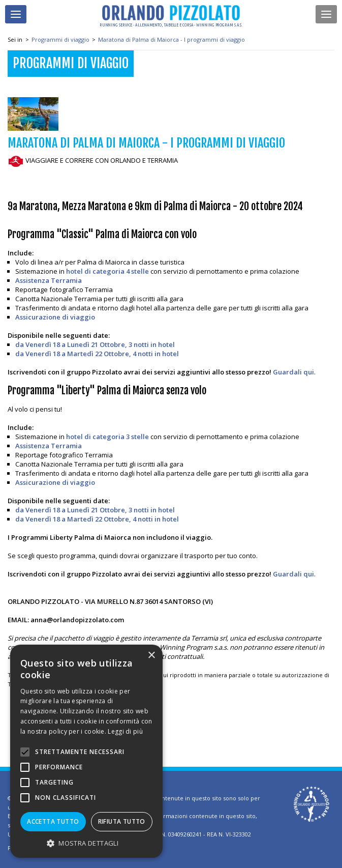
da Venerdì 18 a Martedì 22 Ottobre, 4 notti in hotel (97, 354)
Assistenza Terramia (49, 280)
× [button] (151, 656)
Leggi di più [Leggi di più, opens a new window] (125, 731)
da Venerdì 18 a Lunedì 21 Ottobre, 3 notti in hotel (95, 344)
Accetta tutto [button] (53, 821)
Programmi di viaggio (60, 39)
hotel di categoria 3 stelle (107, 437)
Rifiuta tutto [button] (122, 821)
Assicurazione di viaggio (55, 317)
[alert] (86, 751)
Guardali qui (293, 372)
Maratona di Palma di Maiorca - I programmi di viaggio (172, 39)
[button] (86, 843)
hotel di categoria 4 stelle (107, 271)
